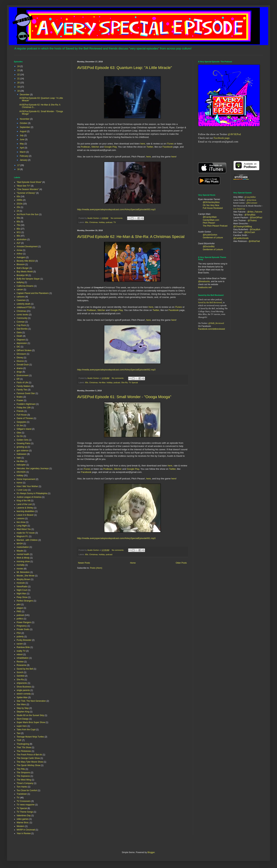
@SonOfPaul (256, 218)
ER (18, 379)
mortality (21, 565)
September (25, 127)
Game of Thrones (25, 418)
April (22, 148)
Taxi (18, 733)
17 (19, 165)
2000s (20, 200)
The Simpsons (23, 773)
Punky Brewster (24, 640)
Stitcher (96, 147)
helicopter (21, 465)
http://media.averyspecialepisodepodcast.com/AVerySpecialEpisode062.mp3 (116, 370)
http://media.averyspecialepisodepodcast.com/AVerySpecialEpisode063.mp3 (116, 209)
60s (18, 222)
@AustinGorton (210, 235)
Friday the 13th (24, 408)
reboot (20, 654)
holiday (102, 222)
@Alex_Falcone (255, 212)
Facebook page (222, 138)
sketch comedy (24, 694)
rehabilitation (23, 658)
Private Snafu (23, 629)
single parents (23, 690)
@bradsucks (204, 281)
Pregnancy (22, 626)
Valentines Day (24, 816)
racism (20, 644)
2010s (20, 204)
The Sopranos (23, 776)
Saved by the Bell (25, 669)
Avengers (21, 257)
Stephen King (23, 712)
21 (19, 79)
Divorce (20, 361)
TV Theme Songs (25, 812)
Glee (19, 433)
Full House (22, 415)
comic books (23, 315)
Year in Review (24, 833)
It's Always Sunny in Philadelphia (32, 493)
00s (18, 197)
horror (19, 483)
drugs (19, 372)
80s (87, 222)
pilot (19, 604)
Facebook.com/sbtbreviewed (212, 329)
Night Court (22, 590)
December (25, 95)
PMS (19, 611)
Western (21, 826)
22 (19, 75)
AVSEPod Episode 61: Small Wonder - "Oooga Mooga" (124, 397)
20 (19, 83)
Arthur (20, 254)
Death (19, 336)
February (24, 156)
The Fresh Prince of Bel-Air (29, 755)
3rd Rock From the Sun (28, 214)
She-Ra (125, 383)
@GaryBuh (255, 230)
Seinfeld (20, 676)
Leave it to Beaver (25, 515)
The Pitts (21, 769)
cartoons (21, 297)
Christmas (94, 222)
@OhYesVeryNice (211, 202)
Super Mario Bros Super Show (31, 722)
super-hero (22, 726)
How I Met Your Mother (27, 486)
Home (133, 563)
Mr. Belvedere (23, 572)
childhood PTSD (24, 307)
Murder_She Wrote (26, 576)
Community (22, 318)
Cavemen (21, 300)
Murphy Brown (23, 579)
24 (19, 66)
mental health (23, 554)
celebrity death (23, 304)
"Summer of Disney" (26, 193)
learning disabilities (26, 511)
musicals (21, 583)
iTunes (170, 144)
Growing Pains (23, 443)
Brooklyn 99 (22, 275)
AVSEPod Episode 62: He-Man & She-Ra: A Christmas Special (131, 237)
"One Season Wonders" (28, 189)
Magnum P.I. (22, 536)
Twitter (150, 147)
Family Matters (24, 386)
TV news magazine (26, 805)
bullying (20, 282)
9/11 (19, 232)
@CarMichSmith (241, 238)
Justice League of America (29, 497)
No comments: (117, 218)
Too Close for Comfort (27, 790)
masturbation (23, 547)
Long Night (22, 526)
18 (19, 91)
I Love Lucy (22, 490)
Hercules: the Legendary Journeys (33, 468)
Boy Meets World (25, 272)
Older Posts (181, 563)
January (24, 160)
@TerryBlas (250, 215)
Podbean (85, 147)
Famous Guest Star (26, 393)
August (23, 131)
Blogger (151, 852)
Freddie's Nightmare (26, 404)
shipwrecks (22, 683)
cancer (20, 290)
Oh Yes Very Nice (211, 205)
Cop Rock (21, 325)
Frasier (20, 400)
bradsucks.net (205, 287)
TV (115, 222)
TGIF (19, 740)
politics (20, 619)
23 (19, 70)
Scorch (20, 672)
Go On (20, 436)
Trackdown (22, 794)
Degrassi (21, 340)
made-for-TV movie (26, 533)
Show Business (24, 687)
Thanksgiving (23, 744)
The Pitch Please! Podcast (215, 226)
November (25, 119)
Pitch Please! (209, 223)
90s (18, 236)
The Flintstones (24, 751)
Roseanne (21, 665)
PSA (19, 633)
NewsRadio (22, 587)
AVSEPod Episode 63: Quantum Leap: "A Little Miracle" (125, 68)
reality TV (21, 651)
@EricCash (250, 232)
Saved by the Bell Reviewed (210, 302)
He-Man (102, 383)
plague (20, 608)
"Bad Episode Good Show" (29, 182)
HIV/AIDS (21, 472)
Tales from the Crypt (26, 730)
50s (18, 218)
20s (18, 207)
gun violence (23, 451)
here (143, 144)
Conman (21, 322)
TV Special (133, 383)
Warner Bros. (23, 823)
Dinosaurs (21, 354)
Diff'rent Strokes (24, 350)
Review (20, 662)
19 (19, 87)
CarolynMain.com (211, 220)
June (22, 139)
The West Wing (24, 780)
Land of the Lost (24, 504)
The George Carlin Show (28, 758)
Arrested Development (27, 247)
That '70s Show (24, 747)
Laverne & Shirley (25, 508)
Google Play (111, 147)
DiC (18, 347)
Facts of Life (22, 383)
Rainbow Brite (23, 647)
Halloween (22, 454)
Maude (20, 551)
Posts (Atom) (96, 568)
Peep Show (22, 597)
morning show (23, 561)
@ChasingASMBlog (243, 227)
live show (21, 522)
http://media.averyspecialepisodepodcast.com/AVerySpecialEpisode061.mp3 (116, 538)
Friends (20, 411)
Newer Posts (84, 563)
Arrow (19, 250)
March (23, 152)
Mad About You (24, 529)
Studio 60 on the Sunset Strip (30, 715)
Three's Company (25, 783)
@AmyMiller (250, 197)
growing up (22, 447)
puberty (20, 637)
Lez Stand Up (239, 209)
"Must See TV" (23, 186)
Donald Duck (23, 365)
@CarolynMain (210, 217)
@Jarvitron (252, 200)
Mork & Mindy (23, 558)
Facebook (168, 147)
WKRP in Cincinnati (26, 830)
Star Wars (21, 704)
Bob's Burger (23, 268)
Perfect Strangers (25, 601)
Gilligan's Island (24, 429)
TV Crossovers (24, 801)
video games (23, 819)
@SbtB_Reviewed (216, 323)
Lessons (21, 518)
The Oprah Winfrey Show (28, 765)
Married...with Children (27, 540)
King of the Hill (23, 501)
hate (19, 458)
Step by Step (23, 708)
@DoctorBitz (209, 247)
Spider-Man (22, 697)
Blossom (21, 264)
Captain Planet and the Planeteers (33, 293)
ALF (19, 243)
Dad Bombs (22, 329)
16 (19, 169)
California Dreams (25, 286)
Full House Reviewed (213, 208)
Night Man (21, 594)
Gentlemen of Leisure (213, 238)
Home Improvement (26, 479)
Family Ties (22, 390)
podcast (109, 222)
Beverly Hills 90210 (26, 261)
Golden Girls (23, 440)
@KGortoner (252, 203)
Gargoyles (21, 422)
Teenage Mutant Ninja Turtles (30, 737)
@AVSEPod (234, 134)
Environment (23, 375)
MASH (20, 544)
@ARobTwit (254, 241)
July (22, 135)
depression (22, 343)
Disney (20, 358)
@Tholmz (252, 221)
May (22, 144)
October (24, 123)
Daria (19, 332)
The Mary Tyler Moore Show (30, 762)
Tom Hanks (22, 787)
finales (20, 397)
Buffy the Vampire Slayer (28, 279)
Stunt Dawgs (23, 719)
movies (20, 569)
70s (18, 225)
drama (20, 368)
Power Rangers (24, 622)
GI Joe (20, 425)
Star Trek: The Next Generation (31, 701)
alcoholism (22, 240)
